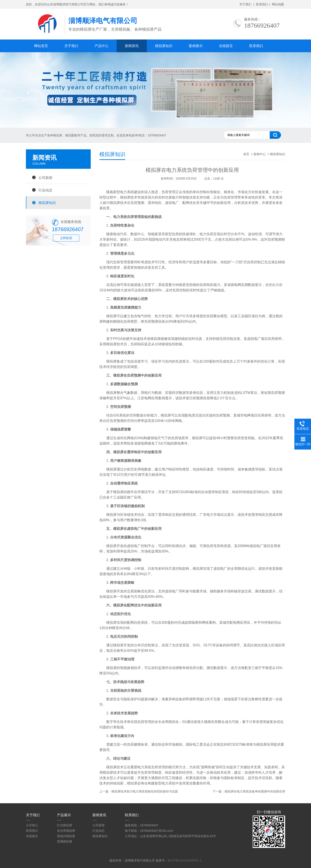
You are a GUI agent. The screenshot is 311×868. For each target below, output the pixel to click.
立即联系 (66, 238)
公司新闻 (45, 178)
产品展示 (64, 815)
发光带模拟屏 (66, 831)
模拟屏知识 (164, 46)
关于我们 (245, 4)
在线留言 (226, 46)
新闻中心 (260, 154)
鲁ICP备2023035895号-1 (185, 860)
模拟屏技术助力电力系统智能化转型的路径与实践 (145, 791)
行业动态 (45, 190)
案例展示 (196, 46)
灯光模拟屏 (65, 825)
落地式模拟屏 (66, 836)
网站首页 (41, 46)
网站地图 (278, 4)
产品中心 (102, 46)
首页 (246, 154)
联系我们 (262, 4)
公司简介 (32, 825)
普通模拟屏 (65, 841)
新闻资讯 (132, 46)
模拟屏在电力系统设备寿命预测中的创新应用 (255, 791)
